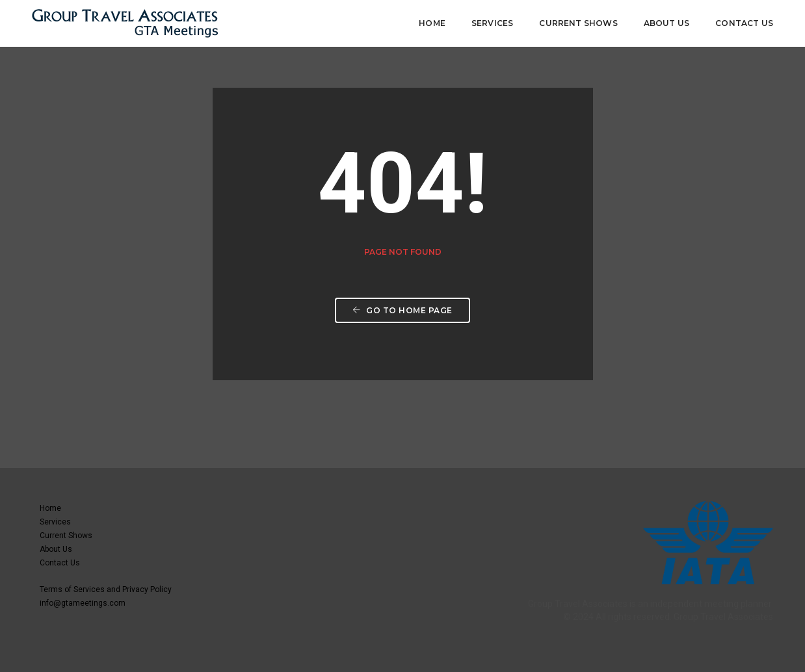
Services (492, 23)
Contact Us (744, 23)
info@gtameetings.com (83, 603)
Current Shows (578, 23)
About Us (666, 23)
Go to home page (403, 310)
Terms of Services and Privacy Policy (106, 589)
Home (432, 23)
